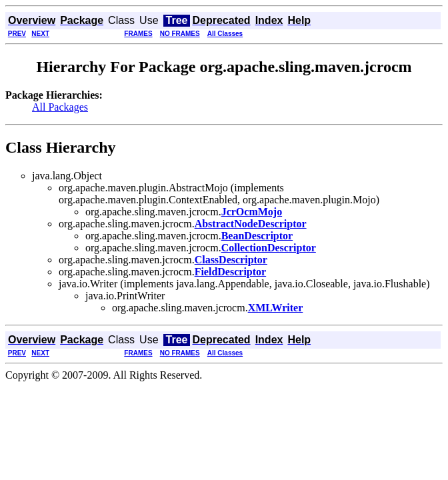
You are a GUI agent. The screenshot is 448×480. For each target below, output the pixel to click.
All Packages (60, 107)
